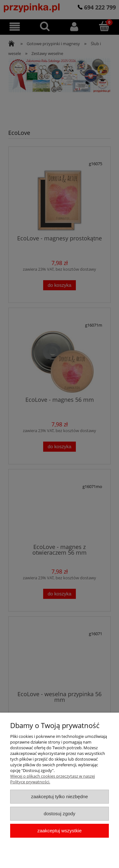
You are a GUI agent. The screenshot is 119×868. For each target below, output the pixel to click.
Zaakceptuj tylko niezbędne (60, 796)
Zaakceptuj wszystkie (60, 831)
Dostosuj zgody (60, 814)
